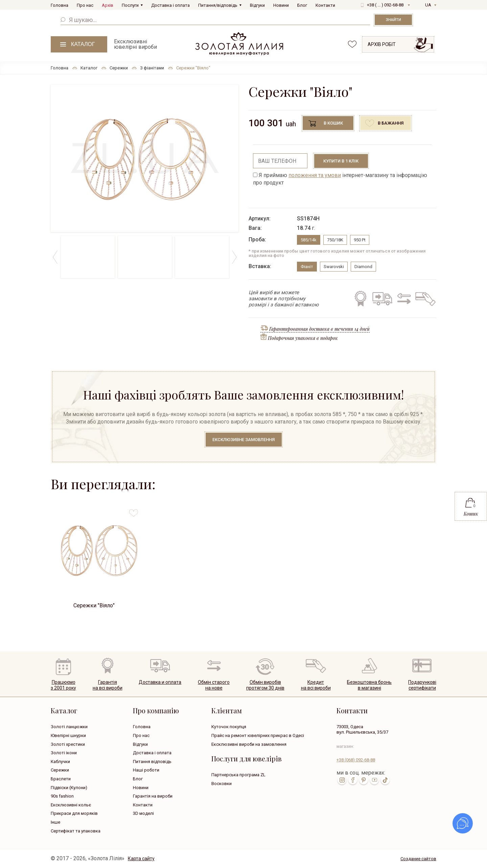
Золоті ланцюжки (69, 727)
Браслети (61, 779)
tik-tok (385, 780)
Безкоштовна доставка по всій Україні (382, 299)
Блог (302, 5)
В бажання (391, 123)
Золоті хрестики (68, 744)
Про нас (85, 5)
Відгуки (257, 5)
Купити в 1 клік (341, 161)
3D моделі (143, 813)
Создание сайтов (418, 859)
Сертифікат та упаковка (76, 831)
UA (428, 5)
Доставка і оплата (170, 5)
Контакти (325, 5)
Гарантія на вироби (153, 796)
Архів (108, 5)
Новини (281, 5)
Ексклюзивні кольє (71, 805)
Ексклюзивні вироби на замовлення (249, 744)
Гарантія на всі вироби (360, 299)
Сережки (60, 770)
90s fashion (62, 796)
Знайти (393, 20)
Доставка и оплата (160, 682)
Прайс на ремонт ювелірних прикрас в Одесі (258, 735)
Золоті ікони (64, 753)
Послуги (130, 5)
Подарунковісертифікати (422, 685)
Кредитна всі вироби (316, 685)
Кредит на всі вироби (424, 299)
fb (353, 780)
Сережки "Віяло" (94, 605)
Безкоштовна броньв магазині (369, 685)
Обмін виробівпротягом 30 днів (265, 685)
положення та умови (315, 175)
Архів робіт (382, 44)
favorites (352, 44)
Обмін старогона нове (214, 685)
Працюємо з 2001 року (63, 685)
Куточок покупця (229, 727)
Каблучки (60, 762)
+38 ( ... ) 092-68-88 (385, 5)
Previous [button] (55, 257)
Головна (60, 5)
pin (364, 780)
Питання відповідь (152, 762)
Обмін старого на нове (403, 299)
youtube (374, 780)
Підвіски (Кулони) (69, 788)
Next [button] (234, 257)
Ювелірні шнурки (68, 735)
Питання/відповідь (218, 5)
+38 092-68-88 (356, 760)
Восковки (222, 784)
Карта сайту (141, 859)
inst (342, 780)
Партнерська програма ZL (238, 775)
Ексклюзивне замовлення (243, 440)
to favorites (134, 510)
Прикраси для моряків (74, 813)
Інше (55, 822)
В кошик (333, 123)
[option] (145, 158)
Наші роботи (146, 770)
